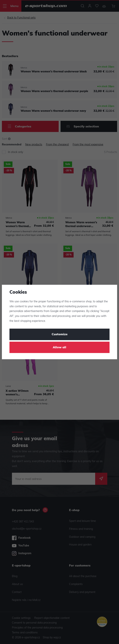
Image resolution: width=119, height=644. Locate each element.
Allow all (59, 348)
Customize (60, 334)
